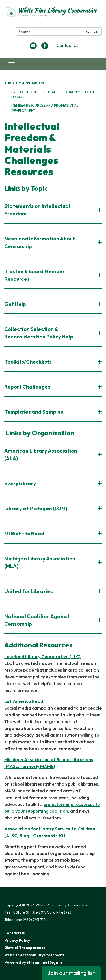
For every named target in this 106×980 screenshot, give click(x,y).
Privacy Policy (17, 940)
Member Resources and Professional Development (45, 108)
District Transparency (25, 948)
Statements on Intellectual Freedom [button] (37, 210)
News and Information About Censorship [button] (40, 242)
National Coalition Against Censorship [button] (37, 620)
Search (92, 32)
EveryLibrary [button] (21, 483)
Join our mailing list (71, 973)
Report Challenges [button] (28, 387)
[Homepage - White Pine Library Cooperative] (53, 15)
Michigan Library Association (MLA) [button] (40, 562)
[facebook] (45, 48)
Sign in (56, 962)
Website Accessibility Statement (34, 955)
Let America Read (24, 701)
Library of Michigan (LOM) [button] (36, 508)
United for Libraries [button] (29, 591)
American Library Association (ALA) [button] (41, 455)
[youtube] (33, 48)
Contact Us (68, 45)
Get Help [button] (16, 304)
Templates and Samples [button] (34, 412)
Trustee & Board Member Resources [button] (34, 275)
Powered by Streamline (26, 962)
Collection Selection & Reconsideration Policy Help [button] (39, 333)
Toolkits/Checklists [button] (28, 362)
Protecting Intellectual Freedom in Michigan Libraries (53, 94)
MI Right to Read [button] (25, 534)
